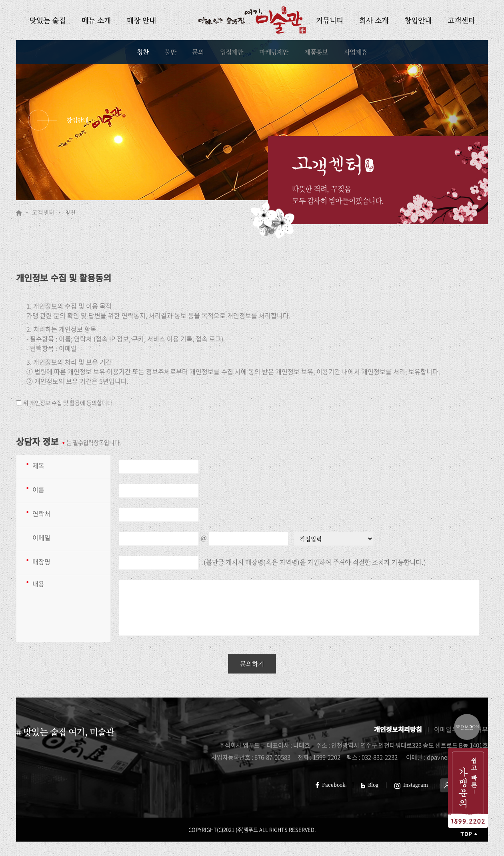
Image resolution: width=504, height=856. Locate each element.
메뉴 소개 (96, 20)
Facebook (330, 785)
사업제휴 (356, 52)
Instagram (411, 785)
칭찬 (143, 52)
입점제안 (232, 52)
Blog (370, 785)
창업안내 (418, 20)
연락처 (41, 513)
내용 (38, 583)
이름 (38, 489)
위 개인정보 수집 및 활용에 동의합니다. (69, 403)
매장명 (41, 561)
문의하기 (252, 664)
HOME (19, 213)
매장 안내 (141, 20)
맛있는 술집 (48, 20)
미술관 (252, 20)
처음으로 (468, 834)
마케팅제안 (274, 52)
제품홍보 (316, 52)
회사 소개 (374, 20)
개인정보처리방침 (398, 729)
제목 (38, 465)
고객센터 (461, 20)
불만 (170, 52)
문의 (198, 52)
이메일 (41, 537)
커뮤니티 (330, 20)
